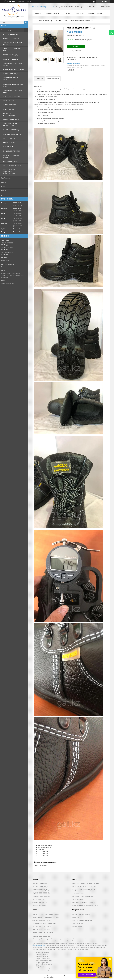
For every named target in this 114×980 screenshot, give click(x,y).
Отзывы (4, 191)
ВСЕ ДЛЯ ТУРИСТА (9, 138)
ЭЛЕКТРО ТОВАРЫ (9, 143)
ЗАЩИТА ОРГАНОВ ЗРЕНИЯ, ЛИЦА (84, 890)
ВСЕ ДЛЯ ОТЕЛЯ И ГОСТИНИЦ (12, 166)
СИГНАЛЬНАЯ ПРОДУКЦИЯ (12, 130)
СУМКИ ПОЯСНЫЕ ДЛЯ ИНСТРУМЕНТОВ (10, 125)
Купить (76, 47)
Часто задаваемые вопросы (82, 920)
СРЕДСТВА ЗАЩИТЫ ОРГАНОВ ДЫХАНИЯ (13, 43)
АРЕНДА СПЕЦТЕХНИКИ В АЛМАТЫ (11, 156)
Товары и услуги (7, 30)
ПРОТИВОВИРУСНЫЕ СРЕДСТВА (13, 69)
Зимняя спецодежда (40, 902)
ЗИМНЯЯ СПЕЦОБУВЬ (10, 105)
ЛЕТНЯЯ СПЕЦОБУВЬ (40, 884)
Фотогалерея (77, 927)
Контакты (80, 13)
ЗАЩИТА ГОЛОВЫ (9, 101)
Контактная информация (81, 914)
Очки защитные (78, 893)
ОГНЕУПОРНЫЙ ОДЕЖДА (41, 930)
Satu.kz (66, 976)
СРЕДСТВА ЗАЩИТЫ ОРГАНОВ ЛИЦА (13, 91)
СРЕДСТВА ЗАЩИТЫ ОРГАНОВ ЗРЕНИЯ (13, 64)
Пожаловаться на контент (62, 978)
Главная (38, 13)
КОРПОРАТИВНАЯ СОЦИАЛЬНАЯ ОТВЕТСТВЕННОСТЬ (9, 172)
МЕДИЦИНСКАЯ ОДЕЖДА (11, 119)
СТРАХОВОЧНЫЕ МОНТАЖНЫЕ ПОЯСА (13, 50)
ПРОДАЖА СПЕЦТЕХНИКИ (11, 151)
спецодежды (41, 946)
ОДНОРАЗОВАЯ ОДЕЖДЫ (42, 893)
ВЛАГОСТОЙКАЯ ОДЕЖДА (11, 96)
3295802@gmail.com (8, 284)
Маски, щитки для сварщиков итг (84, 896)
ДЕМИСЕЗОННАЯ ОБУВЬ (11, 38)
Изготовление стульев (11, 161)
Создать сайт (20, 2)
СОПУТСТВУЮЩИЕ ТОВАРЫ (12, 134)
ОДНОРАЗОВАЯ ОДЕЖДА (11, 55)
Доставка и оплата (8, 195)
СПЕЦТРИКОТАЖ (8, 109)
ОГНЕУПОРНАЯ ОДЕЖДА (11, 59)
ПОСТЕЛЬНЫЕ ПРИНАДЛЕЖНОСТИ (9, 114)
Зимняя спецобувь (40, 905)
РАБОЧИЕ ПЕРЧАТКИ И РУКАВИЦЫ (10, 79)
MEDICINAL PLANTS (9, 147)
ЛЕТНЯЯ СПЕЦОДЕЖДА (10, 34)
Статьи (4, 182)
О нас (3, 186)
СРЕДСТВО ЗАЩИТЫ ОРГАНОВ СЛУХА (13, 85)
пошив (35, 946)
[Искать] (26, 22)
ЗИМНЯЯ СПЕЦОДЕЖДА (10, 74)
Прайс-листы (6, 178)
